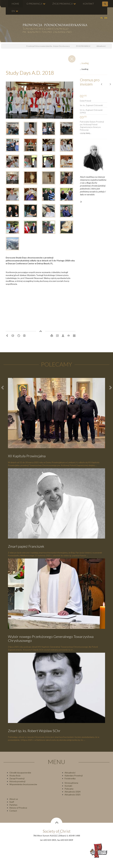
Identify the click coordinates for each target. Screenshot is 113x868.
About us (14, 799)
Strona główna (71, 783)
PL (102, 18)
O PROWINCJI (36, 4)
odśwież (12, 46)
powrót (5, 46)
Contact (13, 811)
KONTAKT (88, 4)
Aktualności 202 (72, 795)
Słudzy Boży (15, 776)
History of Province (18, 808)
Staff (12, 802)
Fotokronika (70, 778)
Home (18, 46)
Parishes (13, 805)
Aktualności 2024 (73, 792)
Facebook (13, 336)
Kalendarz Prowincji (74, 776)
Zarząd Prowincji (17, 778)
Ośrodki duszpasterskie (20, 773)
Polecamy (69, 789)
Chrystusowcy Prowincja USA (55, 29)
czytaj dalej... (86, 133)
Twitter (19, 336)
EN (106, 18)
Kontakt (68, 786)
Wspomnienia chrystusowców (23, 784)
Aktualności (101, 46)
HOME (15, 4)
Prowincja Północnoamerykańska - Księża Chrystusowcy (48, 46)
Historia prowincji (17, 781)
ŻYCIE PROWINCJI (64, 4)
